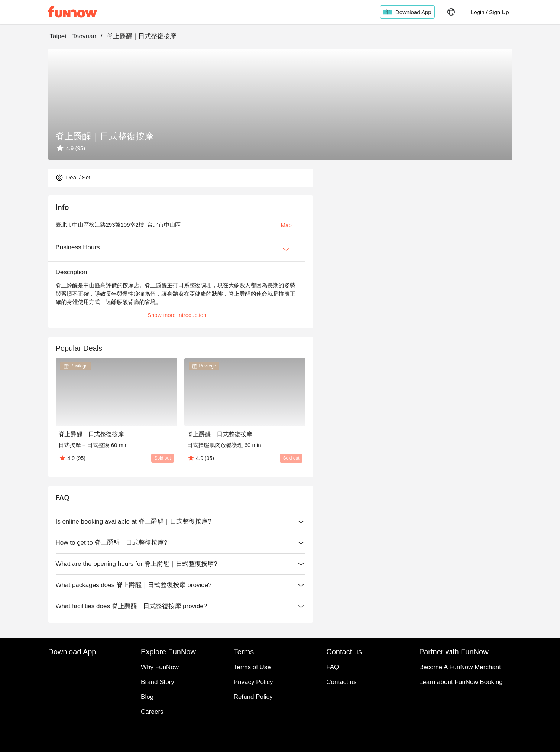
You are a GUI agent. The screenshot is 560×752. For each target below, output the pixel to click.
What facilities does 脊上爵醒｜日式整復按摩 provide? (181, 606)
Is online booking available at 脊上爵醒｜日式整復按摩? (181, 522)
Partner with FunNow (280, 706)
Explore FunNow (280, 652)
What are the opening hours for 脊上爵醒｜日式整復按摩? (181, 564)
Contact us (280, 688)
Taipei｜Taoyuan (73, 36)
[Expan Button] (286, 249)
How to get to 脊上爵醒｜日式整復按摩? (181, 543)
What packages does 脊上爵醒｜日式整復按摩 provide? (181, 585)
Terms (280, 670)
